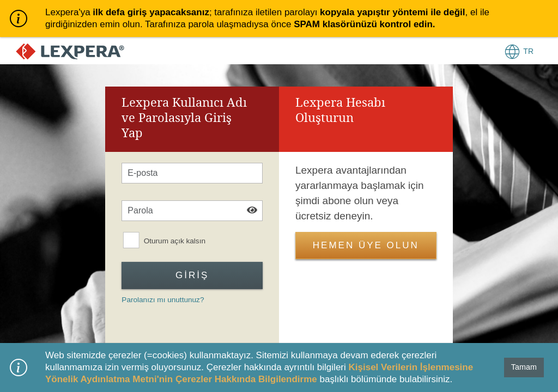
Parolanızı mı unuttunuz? (163, 300)
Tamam (524, 367)
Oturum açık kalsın (175, 241)
